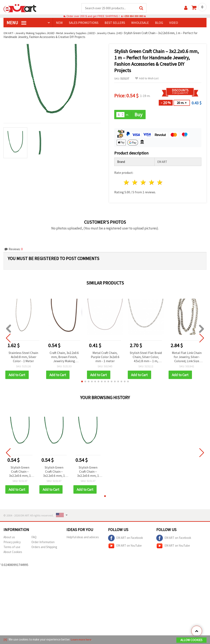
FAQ (34, 538)
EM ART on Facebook (126, 539)
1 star (127, 183)
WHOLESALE (140, 23)
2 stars (135, 183)
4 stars (152, 183)
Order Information (43, 543)
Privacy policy (12, 543)
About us (9, 538)
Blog (159, 23)
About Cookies (13, 552)
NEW (59, 23)
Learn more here (82, 640)
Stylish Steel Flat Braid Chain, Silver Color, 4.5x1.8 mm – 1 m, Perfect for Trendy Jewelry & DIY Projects (146, 357)
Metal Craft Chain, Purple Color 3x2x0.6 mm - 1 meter (105, 357)
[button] (82, 382)
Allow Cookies (191, 640)
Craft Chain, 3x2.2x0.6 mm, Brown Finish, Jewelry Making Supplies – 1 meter (64, 357)
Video (174, 23)
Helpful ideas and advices (83, 538)
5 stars (160, 183)
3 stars (143, 183)
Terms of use (12, 548)
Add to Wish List (147, 79)
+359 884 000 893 (133, 16)
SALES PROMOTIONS (84, 23)
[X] (5, 640)
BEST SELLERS (115, 23)
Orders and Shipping (44, 548)
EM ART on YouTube (125, 546)
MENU (16, 23)
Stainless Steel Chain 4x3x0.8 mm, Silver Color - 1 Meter (23, 357)
